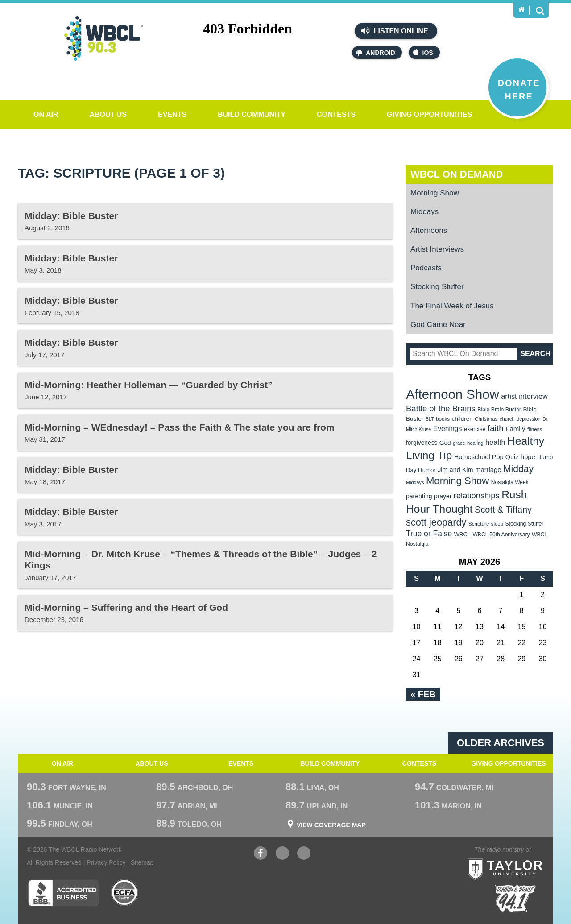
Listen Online (395, 31)
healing (475, 443)
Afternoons (429, 230)
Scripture (479, 524)
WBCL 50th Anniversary (501, 535)
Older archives (501, 743)
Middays (424, 212)
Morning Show (435, 193)
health (495, 442)
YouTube (282, 854)
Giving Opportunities (429, 114)
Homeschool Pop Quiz (486, 457)
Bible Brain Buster (499, 410)
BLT (430, 419)
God (445, 443)
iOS (423, 52)
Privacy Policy (106, 862)
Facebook (261, 854)
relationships (477, 495)
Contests (336, 114)
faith (496, 428)
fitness (535, 429)
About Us (108, 114)
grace (459, 443)
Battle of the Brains (441, 408)
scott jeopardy (436, 522)
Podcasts (426, 268)
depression (529, 419)
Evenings (448, 429)
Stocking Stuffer (437, 287)
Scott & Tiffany (503, 510)
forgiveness (422, 443)
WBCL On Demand (457, 174)
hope (528, 457)
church (507, 419)
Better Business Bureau (64, 893)
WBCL (462, 534)
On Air (46, 114)
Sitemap (142, 862)
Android (376, 52)
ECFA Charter (125, 893)
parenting (419, 496)
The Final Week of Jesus (452, 306)
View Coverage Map (331, 825)
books (443, 419)
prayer (443, 496)
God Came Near (438, 325)
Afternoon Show (453, 394)
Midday (518, 469)
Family (515, 429)
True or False (429, 534)
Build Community (252, 114)
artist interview (524, 396)
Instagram (304, 854)
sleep (497, 524)
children (462, 419)
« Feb (423, 694)
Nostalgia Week (510, 482)
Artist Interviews (437, 249)
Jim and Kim (455, 470)
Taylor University (521, 858)
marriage (488, 470)
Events (172, 114)
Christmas (486, 419)
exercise (475, 429)
